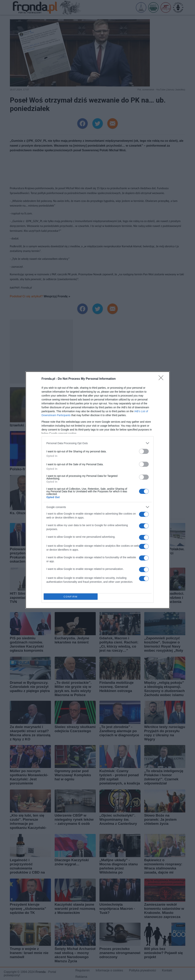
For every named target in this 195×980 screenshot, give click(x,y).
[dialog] (98, 490)
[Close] (162, 379)
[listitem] (98, 443)
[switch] (144, 451)
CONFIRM (71, 597)
